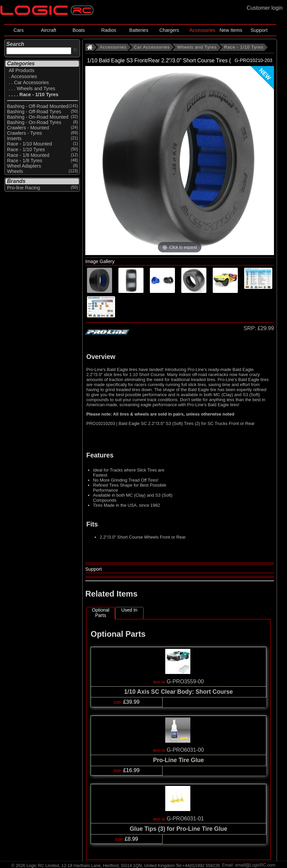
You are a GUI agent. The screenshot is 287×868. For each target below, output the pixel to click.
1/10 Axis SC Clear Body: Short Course (178, 692)
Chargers (169, 30)
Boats (79, 30)
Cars (18, 30)
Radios (109, 30)
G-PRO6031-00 (185, 750)
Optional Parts (101, 613)
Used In (129, 610)
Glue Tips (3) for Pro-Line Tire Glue (179, 829)
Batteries (139, 30)
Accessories (202, 30)
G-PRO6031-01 (185, 819)
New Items (231, 30)
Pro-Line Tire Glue (178, 760)
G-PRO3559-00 (185, 681)
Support (259, 30)
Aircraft (49, 30)
